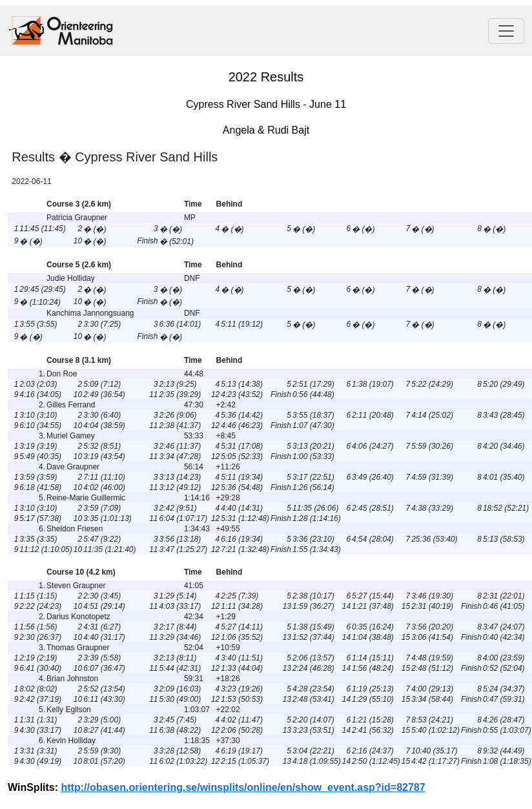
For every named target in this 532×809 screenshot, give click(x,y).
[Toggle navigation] (506, 31)
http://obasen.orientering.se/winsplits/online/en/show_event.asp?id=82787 (243, 787)
